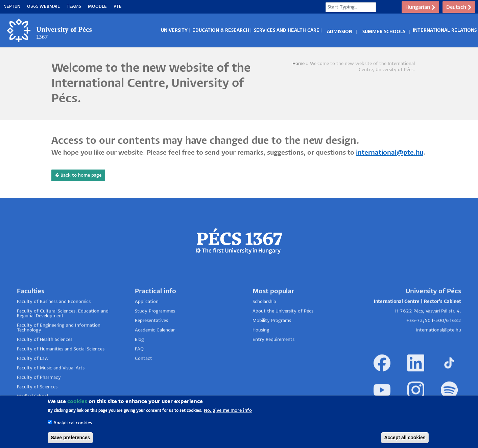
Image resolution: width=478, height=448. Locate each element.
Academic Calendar (155, 346)
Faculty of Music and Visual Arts (51, 384)
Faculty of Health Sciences (45, 356)
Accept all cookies (405, 438)
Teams (74, 7)
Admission (340, 31)
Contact (144, 375)
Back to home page (78, 175)
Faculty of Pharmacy (39, 394)
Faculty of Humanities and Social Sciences (61, 365)
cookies (77, 401)
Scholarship (264, 318)
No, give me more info (228, 411)
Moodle (97, 7)
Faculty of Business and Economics (54, 318)
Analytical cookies (73, 423)
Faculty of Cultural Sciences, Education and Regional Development (63, 330)
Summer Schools (384, 31)
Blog (139, 356)
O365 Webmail (43, 7)
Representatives (151, 337)
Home (298, 64)
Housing (261, 346)
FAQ (139, 365)
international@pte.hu (390, 153)
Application (147, 318)
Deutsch (459, 7)
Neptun (12, 7)
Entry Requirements (273, 356)
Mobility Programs (272, 337)
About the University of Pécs (283, 327)
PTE (118, 7)
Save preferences (70, 438)
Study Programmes (155, 327)
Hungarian (420, 7)
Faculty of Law (33, 375)
